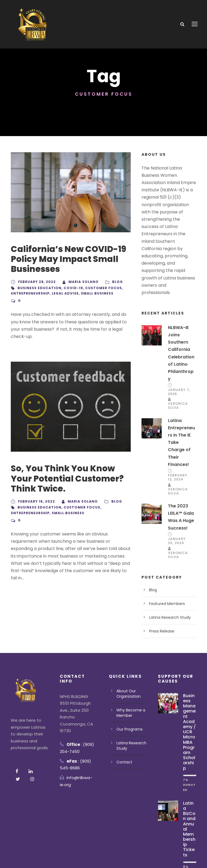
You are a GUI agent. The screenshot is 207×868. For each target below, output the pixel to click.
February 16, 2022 (36, 494)
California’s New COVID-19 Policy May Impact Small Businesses (64, 259)
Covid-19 (70, 288)
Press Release (161, 594)
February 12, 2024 (178, 440)
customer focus (98, 288)
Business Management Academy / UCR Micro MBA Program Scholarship (190, 689)
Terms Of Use (55, 856)
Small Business (97, 293)
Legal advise (65, 293)
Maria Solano (81, 282)
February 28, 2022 (36, 282)
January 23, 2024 (177, 504)
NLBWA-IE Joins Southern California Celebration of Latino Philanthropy (181, 327)
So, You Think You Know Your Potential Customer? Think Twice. (70, 471)
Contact (123, 725)
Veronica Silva (177, 376)
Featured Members (165, 566)
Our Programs (128, 692)
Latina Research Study (168, 580)
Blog (114, 282)
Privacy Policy (23, 856)
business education (38, 288)
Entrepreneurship (30, 293)
